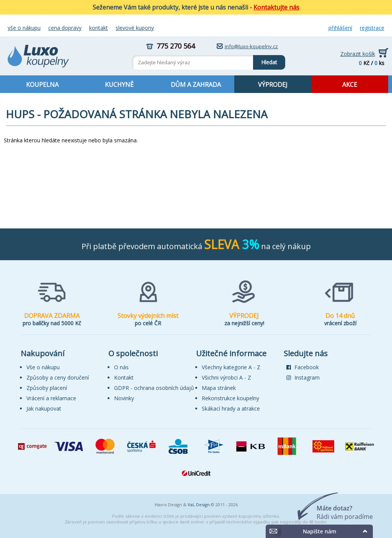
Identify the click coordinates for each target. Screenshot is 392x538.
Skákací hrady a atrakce (231, 408)
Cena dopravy (65, 28)
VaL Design (199, 505)
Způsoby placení (47, 388)
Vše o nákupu (24, 28)
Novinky (124, 398)
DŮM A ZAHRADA (196, 85)
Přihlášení (340, 28)
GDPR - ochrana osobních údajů (154, 388)
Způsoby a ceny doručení (58, 377)
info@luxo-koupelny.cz (251, 46)
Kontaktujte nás (276, 7)
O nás (121, 367)
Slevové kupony (135, 28)
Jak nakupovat (44, 408)
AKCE (350, 85)
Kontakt (99, 28)
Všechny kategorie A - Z (231, 367)
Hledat (265, 60)
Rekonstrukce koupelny (230, 398)
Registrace (372, 28)
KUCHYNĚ (119, 85)
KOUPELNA (42, 85)
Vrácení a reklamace (51, 398)
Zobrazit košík (358, 54)
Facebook (303, 367)
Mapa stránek (219, 388)
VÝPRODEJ (273, 85)
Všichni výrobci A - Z (226, 377)
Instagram (303, 377)
